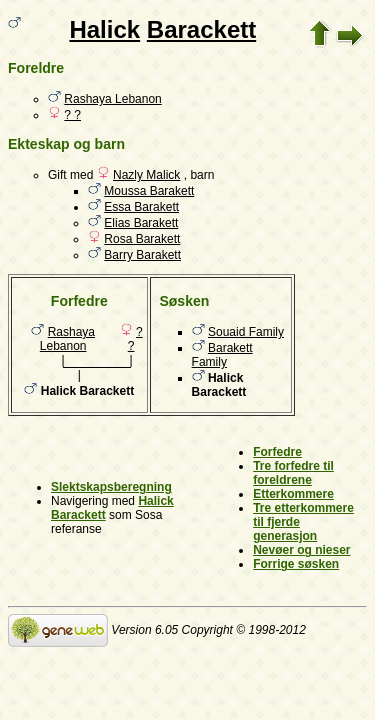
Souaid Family (246, 332)
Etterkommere (293, 494)
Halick (104, 29)
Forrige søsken (296, 564)
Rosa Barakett (142, 239)
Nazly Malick (146, 175)
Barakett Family (222, 355)
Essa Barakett (141, 207)
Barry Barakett (142, 255)
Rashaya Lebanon (112, 99)
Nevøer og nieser (301, 550)
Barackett (201, 29)
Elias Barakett (141, 223)
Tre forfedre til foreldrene (293, 473)
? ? (72, 115)
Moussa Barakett (149, 191)
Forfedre (277, 452)
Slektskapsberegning (111, 487)
